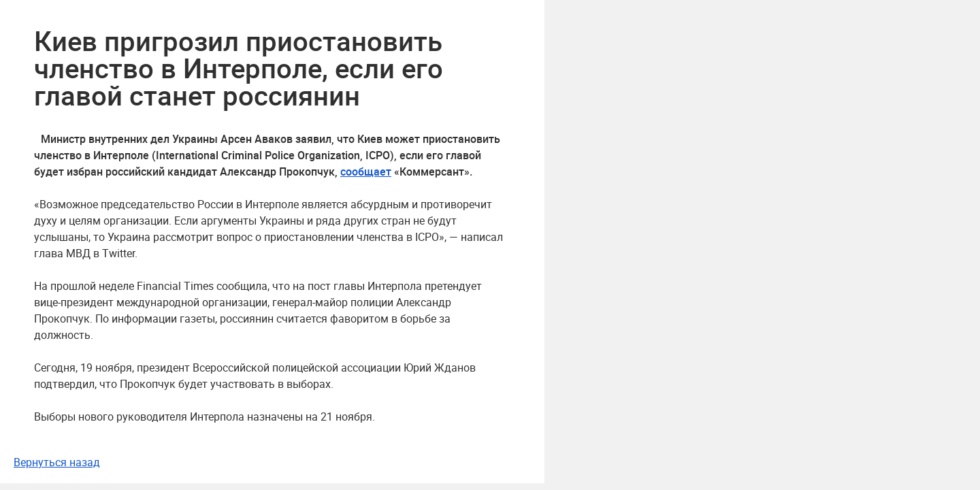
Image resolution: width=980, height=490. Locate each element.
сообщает (366, 171)
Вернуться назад (57, 462)
